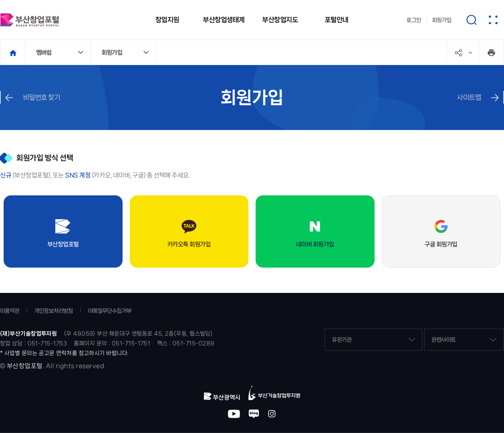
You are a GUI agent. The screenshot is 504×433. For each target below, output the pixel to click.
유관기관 (373, 340)
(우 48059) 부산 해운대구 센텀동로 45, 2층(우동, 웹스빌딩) (138, 334)
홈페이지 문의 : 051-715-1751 (112, 343)
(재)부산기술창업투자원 (28, 334)
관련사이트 (464, 340)
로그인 (414, 20)
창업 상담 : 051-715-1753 (33, 343)
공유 (470, 53)
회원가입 (442, 20)
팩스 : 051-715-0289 (186, 343)
